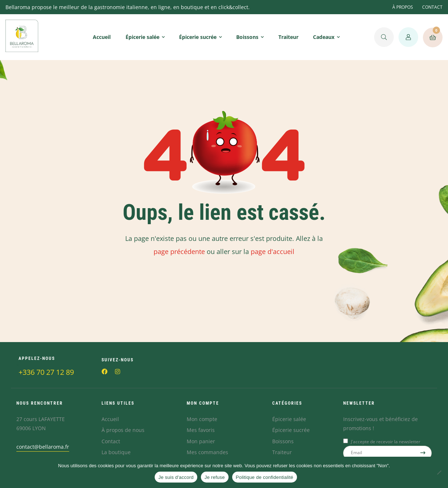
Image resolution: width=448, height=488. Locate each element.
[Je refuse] (439, 472)
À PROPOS (403, 7)
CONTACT (432, 7)
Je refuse (215, 477)
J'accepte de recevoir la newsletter (386, 442)
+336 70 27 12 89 (46, 372)
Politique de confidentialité (265, 477)
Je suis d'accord (176, 477)
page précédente (179, 251)
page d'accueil (273, 251)
